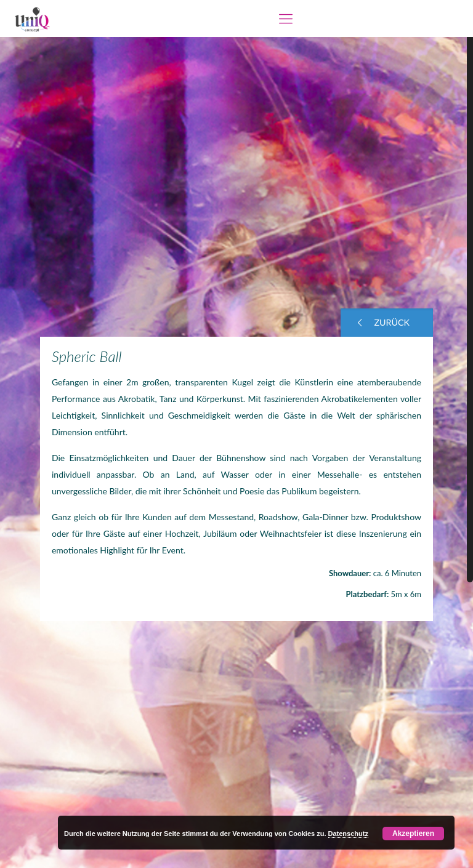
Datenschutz (348, 834)
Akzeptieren (413, 834)
